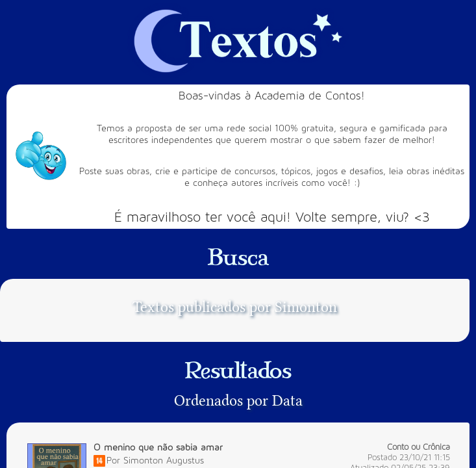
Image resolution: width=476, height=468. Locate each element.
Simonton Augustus (164, 460)
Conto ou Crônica (419, 447)
